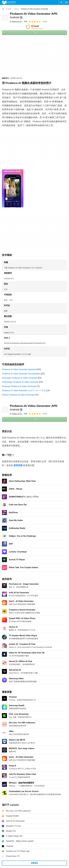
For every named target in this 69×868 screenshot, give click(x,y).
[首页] (3, 9)
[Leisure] (16, 9)
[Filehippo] (9, 2)
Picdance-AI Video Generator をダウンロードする (24, 391)
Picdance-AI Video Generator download (19, 369)
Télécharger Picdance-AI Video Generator (20, 382)
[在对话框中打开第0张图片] (13, 188)
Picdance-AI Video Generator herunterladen (21, 374)
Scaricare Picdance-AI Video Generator (19, 386)
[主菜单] (67, 2)
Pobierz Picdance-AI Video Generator (18, 395)
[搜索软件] (61, 2)
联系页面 (18, 465)
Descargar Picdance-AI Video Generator (20, 378)
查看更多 (34, 863)
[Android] (9, 9)
